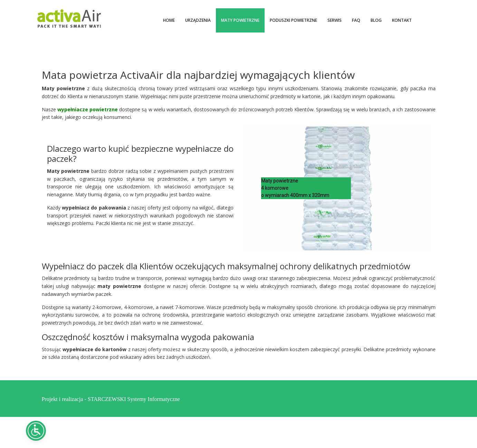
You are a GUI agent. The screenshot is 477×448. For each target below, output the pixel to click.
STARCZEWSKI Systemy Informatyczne (134, 399)
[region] (337, 188)
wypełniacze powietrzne (88, 109)
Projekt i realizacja (63, 399)
